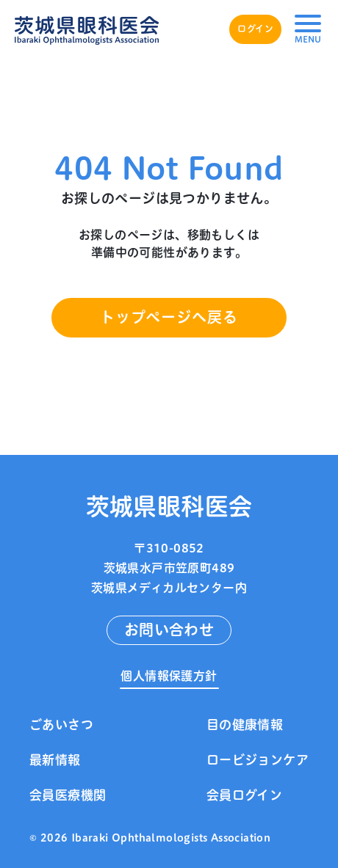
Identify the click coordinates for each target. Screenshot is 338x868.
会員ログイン (244, 795)
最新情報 (55, 760)
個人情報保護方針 (169, 676)
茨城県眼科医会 (169, 506)
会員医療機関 (68, 795)
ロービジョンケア (258, 760)
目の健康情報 (245, 725)
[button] (308, 29)
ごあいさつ (61, 725)
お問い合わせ (169, 630)
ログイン (255, 29)
